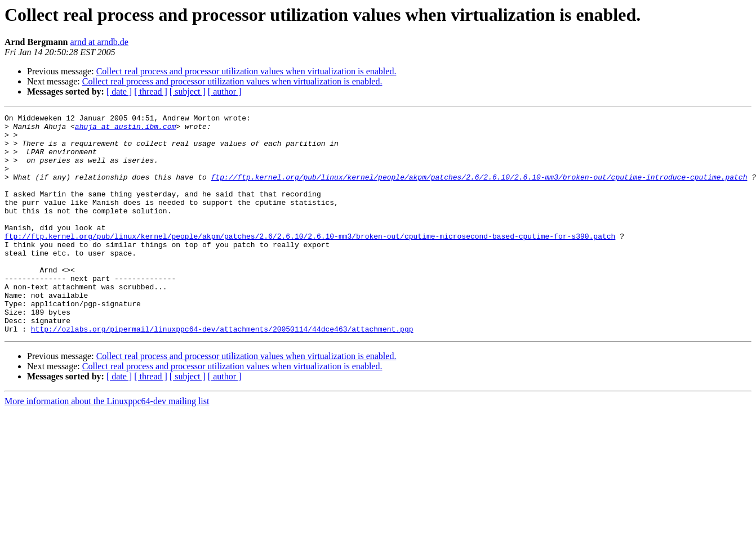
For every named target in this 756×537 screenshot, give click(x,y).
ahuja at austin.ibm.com (125, 129)
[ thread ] (151, 91)
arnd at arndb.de (99, 42)
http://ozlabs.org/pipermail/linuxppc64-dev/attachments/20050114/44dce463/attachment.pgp (222, 373)
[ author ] (225, 91)
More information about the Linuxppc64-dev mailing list (107, 445)
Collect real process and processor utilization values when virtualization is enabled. (246, 71)
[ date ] (119, 91)
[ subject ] (188, 91)
